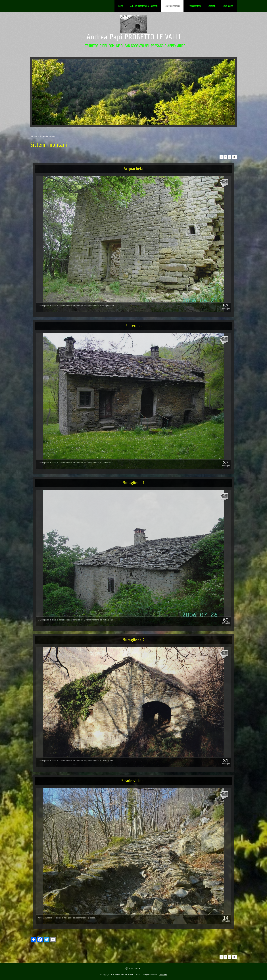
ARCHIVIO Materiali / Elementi (144, 6)
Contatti (212, 6)
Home (121, 6)
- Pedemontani (194, 6)
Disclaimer (163, 974)
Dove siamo (228, 6)
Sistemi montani (172, 6)
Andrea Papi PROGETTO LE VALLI (134, 37)
